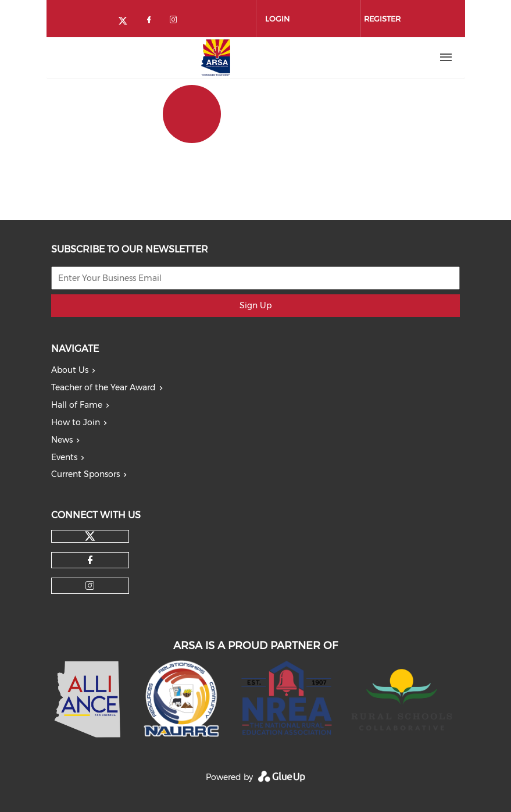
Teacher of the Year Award (103, 387)
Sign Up (255, 305)
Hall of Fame (77, 405)
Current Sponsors (85, 474)
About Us (70, 370)
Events (64, 457)
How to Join (76, 422)
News (62, 440)
